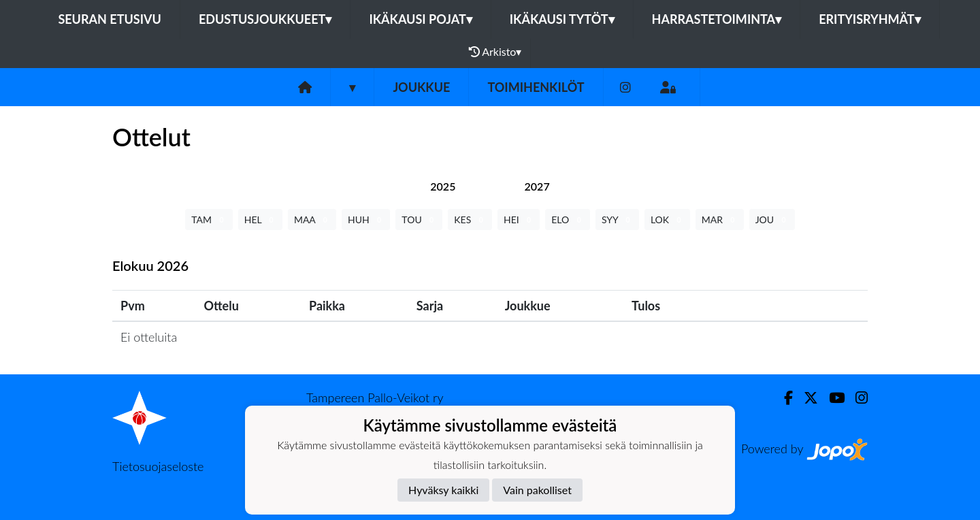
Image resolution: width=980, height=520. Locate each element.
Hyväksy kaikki (443, 490)
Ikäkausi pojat (420, 19)
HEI (519, 220)
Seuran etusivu (110, 19)
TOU (419, 220)
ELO (568, 220)
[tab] (443, 186)
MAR (720, 220)
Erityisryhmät (869, 19)
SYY (617, 220)
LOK (667, 220)
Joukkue (421, 87)
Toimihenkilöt (536, 87)
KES (470, 220)
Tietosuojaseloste (158, 466)
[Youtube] (831, 398)
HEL (260, 220)
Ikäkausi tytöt (562, 19)
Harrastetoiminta (717, 19)
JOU (772, 220)
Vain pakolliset (537, 490)
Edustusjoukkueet (265, 19)
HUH (366, 220)
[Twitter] (805, 398)
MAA (312, 220)
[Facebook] (783, 398)
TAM (209, 220)
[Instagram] (625, 87)
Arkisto (495, 52)
